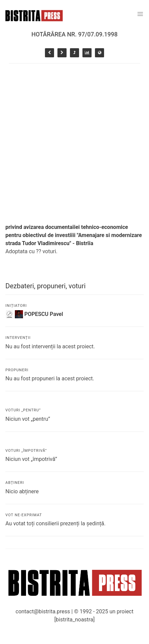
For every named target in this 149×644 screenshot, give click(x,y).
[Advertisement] (74, 141)
